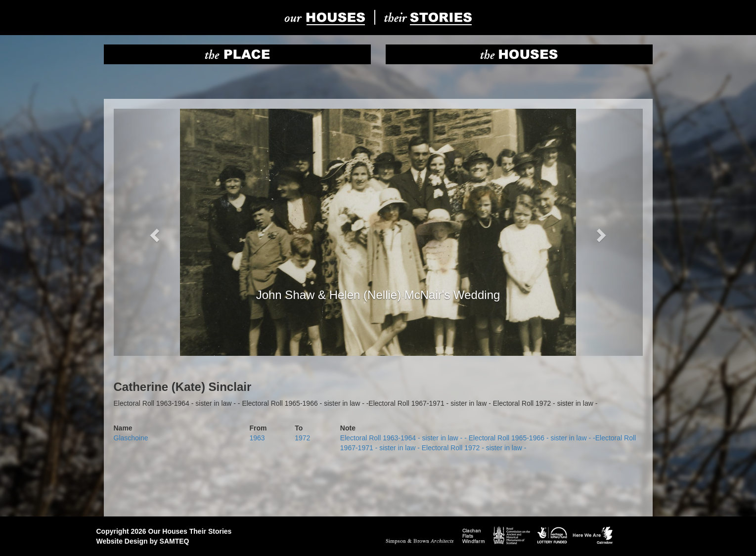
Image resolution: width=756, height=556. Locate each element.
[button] (154, 232)
